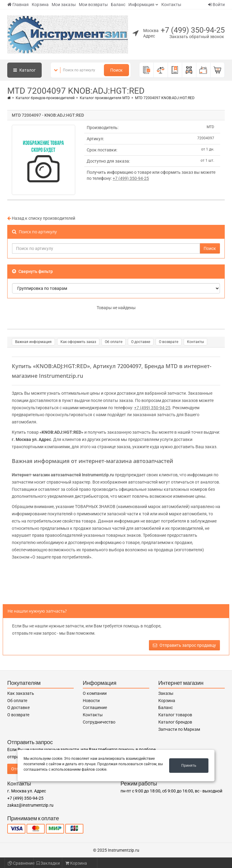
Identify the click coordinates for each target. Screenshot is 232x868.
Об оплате (114, 342)
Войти (216, 5)
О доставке (141, 342)
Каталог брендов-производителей (45, 98)
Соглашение (95, 708)
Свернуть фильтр (32, 271)
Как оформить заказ (78, 342)
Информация (141, 5)
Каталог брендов (175, 722)
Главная (18, 5)
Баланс (118, 5)
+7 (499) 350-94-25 (193, 30)
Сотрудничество (99, 722)
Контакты (171, 5)
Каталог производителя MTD (105, 98)
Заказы (166, 693)
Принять (189, 766)
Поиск (116, 70)
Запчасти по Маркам (179, 729)
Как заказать (21, 693)
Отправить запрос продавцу (184, 645)
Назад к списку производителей (41, 218)
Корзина (40, 5)
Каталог (24, 70)
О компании (95, 693)
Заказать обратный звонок (197, 37)
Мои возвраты (93, 5)
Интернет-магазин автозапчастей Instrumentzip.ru (63, 475)
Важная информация (33, 342)
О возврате (169, 342)
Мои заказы (64, 5)
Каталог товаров (175, 715)
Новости (91, 701)
